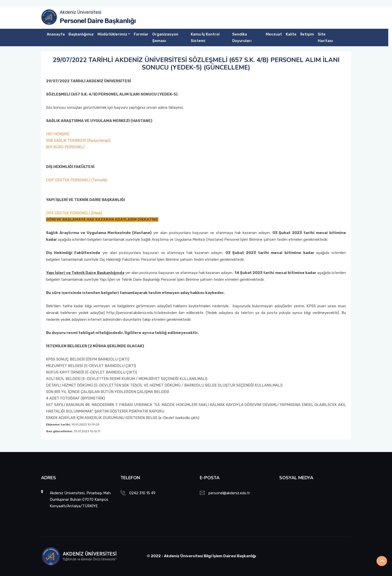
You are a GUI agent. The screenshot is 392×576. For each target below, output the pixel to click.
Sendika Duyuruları (242, 37)
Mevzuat (274, 34)
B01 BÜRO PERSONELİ (65, 147)
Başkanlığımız (81, 34)
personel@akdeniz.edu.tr (229, 493)
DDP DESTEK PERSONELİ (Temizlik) (77, 180)
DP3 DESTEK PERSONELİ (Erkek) (74, 213)
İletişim (307, 34)
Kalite (291, 34)
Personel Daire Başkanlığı (98, 21)
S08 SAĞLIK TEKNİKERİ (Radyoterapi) (78, 140)
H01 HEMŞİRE (58, 134)
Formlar (141, 34)
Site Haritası (325, 37)
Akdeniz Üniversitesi (80, 12)
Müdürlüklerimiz (112, 34)
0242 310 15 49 (142, 493)
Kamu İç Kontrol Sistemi (205, 37)
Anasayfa (56, 34)
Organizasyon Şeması (165, 37)
